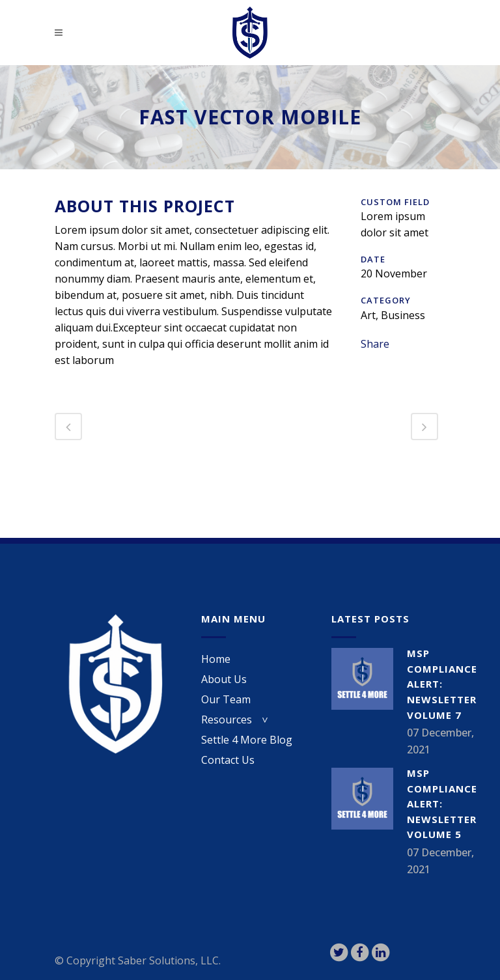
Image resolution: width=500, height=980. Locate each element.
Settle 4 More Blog (247, 740)
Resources (227, 720)
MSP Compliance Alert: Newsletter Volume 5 (442, 804)
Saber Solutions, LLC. (169, 960)
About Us (224, 679)
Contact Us (228, 760)
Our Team (226, 699)
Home (216, 659)
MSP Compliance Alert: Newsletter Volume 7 (442, 684)
